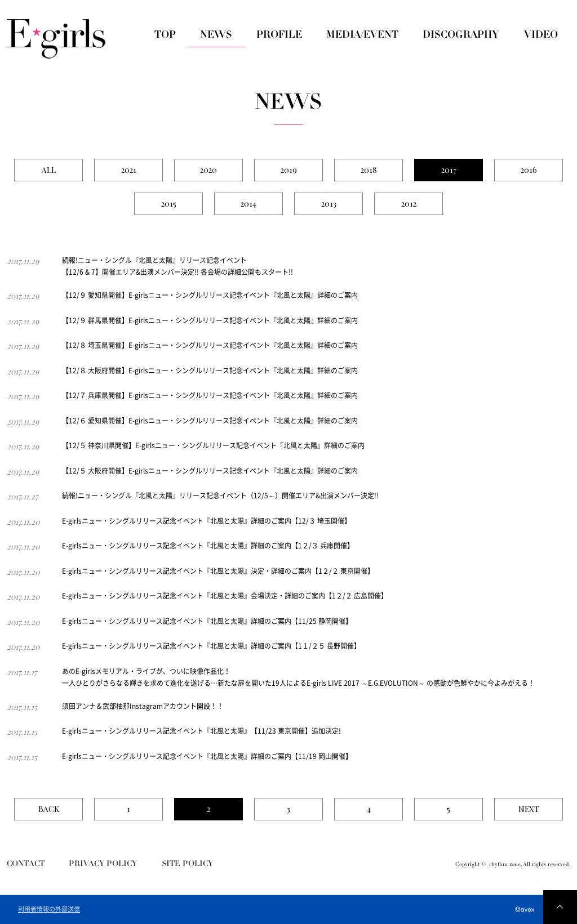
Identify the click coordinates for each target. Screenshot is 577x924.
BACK (49, 809)
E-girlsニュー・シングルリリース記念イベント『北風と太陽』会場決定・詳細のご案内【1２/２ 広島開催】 (225, 596)
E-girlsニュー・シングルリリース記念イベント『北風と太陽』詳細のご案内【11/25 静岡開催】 (207, 621)
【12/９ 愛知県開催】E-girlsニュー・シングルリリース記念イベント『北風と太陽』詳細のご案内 (210, 295)
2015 (169, 204)
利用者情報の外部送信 (49, 909)
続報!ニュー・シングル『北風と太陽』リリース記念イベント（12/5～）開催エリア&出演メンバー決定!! (220, 496)
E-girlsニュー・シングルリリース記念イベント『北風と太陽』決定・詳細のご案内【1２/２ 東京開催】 (218, 571)
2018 (369, 170)
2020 (208, 170)
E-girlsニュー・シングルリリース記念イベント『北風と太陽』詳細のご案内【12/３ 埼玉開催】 (207, 521)
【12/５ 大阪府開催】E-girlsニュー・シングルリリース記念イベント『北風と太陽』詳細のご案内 (210, 471)
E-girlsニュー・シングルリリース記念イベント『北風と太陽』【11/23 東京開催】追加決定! (201, 731)
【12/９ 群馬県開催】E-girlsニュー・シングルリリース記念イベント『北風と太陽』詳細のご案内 (210, 320)
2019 (289, 170)
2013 (329, 204)
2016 (529, 170)
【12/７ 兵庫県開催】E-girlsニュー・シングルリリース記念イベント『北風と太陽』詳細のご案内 (210, 395)
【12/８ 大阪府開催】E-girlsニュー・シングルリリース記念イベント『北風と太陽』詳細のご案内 (210, 371)
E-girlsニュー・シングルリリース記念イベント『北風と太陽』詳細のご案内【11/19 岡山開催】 (207, 756)
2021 (129, 170)
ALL (49, 170)
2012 (409, 204)
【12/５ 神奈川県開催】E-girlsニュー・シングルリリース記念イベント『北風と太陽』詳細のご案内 (213, 445)
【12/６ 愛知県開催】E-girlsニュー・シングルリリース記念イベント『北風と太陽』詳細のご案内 (210, 421)
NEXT (529, 809)
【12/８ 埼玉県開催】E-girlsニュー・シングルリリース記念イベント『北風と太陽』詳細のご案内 (210, 345)
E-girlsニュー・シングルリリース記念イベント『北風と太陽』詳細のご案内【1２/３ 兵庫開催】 (208, 546)
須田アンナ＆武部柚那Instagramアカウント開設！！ (143, 706)
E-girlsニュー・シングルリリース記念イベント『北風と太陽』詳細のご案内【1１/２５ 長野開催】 (211, 646)
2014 (248, 204)
